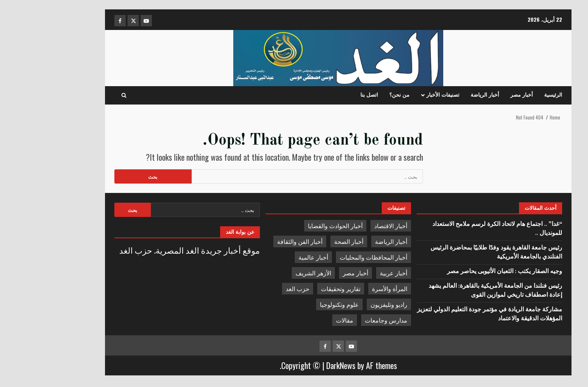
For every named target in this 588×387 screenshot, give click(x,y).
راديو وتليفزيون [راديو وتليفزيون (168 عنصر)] (345, 304)
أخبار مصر (477, 95)
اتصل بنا (325, 95)
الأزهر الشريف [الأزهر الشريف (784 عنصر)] (269, 273)
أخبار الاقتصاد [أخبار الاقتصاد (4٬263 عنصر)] (346, 226)
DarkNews (297, 365)
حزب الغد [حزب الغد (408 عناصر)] (253, 288)
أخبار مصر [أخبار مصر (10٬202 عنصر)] (311, 273)
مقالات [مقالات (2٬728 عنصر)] (300, 320)
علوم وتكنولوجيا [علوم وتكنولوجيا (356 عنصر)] (295, 304)
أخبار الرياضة (441, 95)
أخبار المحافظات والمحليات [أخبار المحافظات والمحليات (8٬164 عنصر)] (329, 257)
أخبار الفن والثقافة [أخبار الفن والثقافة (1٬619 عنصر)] (256, 241)
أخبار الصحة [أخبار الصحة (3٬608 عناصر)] (304, 241)
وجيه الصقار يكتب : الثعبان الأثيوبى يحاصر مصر (460, 272)
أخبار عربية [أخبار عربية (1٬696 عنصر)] (349, 273)
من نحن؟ (355, 95)
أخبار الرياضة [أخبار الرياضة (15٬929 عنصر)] (347, 241)
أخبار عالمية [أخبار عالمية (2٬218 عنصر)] (269, 257)
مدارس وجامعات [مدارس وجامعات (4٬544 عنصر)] (342, 320)
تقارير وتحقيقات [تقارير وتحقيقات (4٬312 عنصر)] (296, 288)
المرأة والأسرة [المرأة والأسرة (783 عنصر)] (345, 288)
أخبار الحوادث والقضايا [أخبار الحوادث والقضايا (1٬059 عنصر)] (291, 226)
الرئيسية (509, 95)
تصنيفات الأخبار (399, 95)
